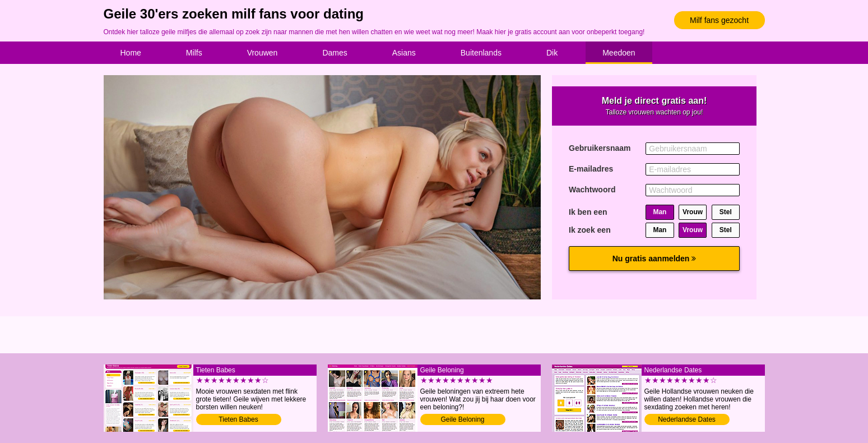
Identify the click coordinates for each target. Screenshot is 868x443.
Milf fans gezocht (719, 20)
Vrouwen (263, 53)
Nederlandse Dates (687, 419)
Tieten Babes (238, 419)
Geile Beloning (462, 419)
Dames (335, 53)
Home (131, 53)
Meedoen (619, 53)
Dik (552, 53)
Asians (404, 53)
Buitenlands (481, 53)
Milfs (194, 53)
